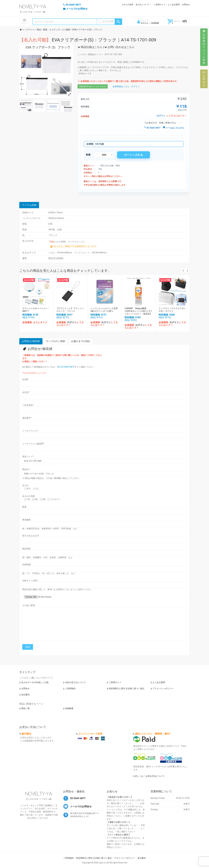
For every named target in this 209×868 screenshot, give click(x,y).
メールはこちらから (174, 128)
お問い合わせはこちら (119, 47)
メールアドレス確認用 (33, 444)
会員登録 (155, 23)
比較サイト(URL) (30, 581)
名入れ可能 (108, 21)
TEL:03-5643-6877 (66, 367)
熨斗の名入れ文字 (31, 536)
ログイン (145, 23)
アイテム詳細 (29, 205)
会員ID (25, 379)
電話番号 (27, 418)
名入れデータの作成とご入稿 (35, 682)
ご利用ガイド (160, 5)
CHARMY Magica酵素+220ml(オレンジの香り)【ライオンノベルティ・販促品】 (138, 311)
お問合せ (186, 5)
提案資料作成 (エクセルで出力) (93, 86)
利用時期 (26, 565)
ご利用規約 (70, 688)
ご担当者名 (28, 405)
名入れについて (142, 5)
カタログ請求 (127, 5)
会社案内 (25, 695)
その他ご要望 (29, 605)
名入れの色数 (29, 496)
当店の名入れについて (75, 682)
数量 (24, 507)
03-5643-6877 (152, 128)
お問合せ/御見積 (31, 341)
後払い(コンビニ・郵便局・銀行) (153, 734)
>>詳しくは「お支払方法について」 (149, 776)
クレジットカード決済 (90, 734)
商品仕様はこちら (90, 47)
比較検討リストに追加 (204, 47)
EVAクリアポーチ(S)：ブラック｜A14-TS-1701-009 (88, 40)
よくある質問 (174, 5)
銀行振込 (26, 734)
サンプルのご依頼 (55, 341)
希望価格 (26, 520)
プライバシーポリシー (163, 688)
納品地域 (26, 549)
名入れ (25, 485)
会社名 (26, 392)
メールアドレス (30, 431)
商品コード (28, 456)
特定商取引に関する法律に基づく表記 (126, 688)
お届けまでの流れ (81, 341)
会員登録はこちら (121, 86)
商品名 (26, 469)
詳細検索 (69, 708)
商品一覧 (25, 708)
